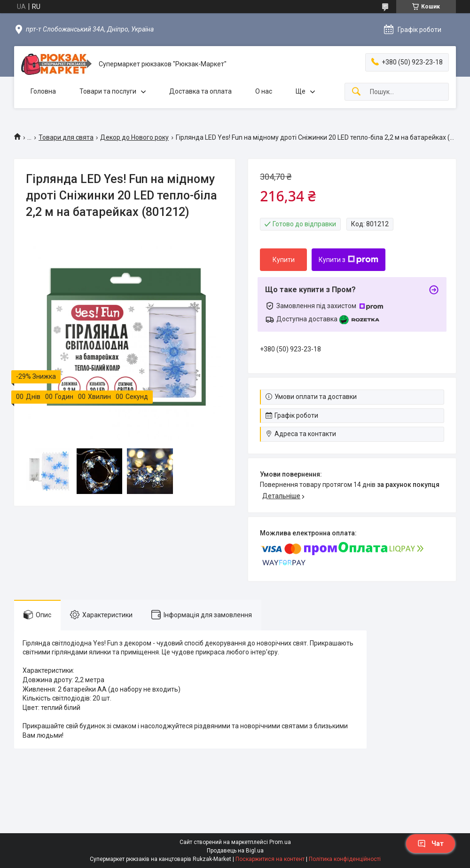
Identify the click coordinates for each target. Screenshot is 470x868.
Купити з (349, 260)
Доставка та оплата (200, 91)
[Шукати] (356, 92)
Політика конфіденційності (345, 859)
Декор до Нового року (134, 137)
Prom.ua (280, 842)
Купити (284, 260)
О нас (264, 91)
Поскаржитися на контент (270, 859)
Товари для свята (66, 137)
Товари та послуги (108, 91)
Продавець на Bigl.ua (235, 851)
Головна (43, 91)
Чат (431, 844)
